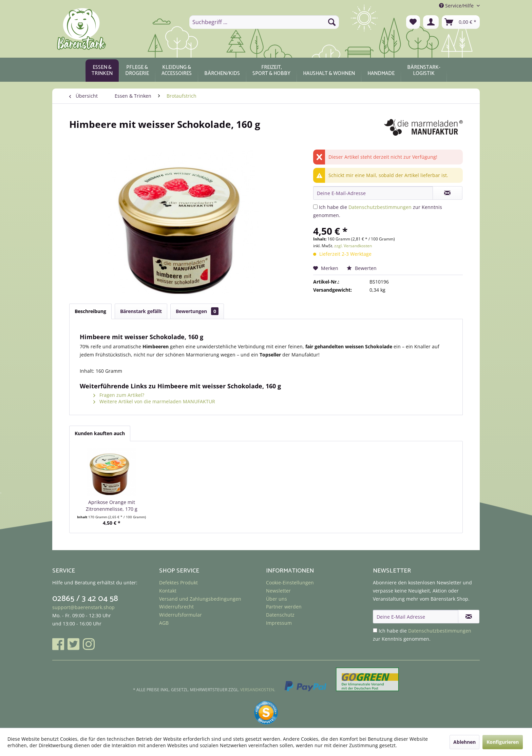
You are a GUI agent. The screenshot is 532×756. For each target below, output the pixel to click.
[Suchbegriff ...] (264, 22)
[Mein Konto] (431, 22)
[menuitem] (264, 22)
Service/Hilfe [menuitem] (457, 6)
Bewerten (362, 268)
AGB (164, 623)
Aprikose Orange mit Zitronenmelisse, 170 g (112, 506)
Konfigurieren (503, 742)
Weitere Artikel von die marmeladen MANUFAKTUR (154, 401)
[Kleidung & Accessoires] (177, 71)
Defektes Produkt (178, 583)
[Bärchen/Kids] (222, 71)
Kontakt (168, 591)
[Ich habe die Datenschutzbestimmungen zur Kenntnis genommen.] (315, 207)
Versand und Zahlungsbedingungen (200, 599)
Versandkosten (257, 690)
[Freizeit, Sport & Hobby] (271, 71)
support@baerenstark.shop (83, 607)
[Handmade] (381, 71)
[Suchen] (332, 22)
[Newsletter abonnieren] (469, 617)
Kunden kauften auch (100, 433)
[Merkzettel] (413, 22)
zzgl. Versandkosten (353, 246)
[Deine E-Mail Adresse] (416, 617)
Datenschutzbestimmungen (380, 207)
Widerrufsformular (180, 615)
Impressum (279, 623)
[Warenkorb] (461, 22)
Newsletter (278, 591)
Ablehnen (464, 742)
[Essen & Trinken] (102, 71)
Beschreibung (90, 311)
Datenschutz (280, 615)
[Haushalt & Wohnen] (329, 71)
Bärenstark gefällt (141, 311)
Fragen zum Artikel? (119, 395)
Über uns (277, 599)
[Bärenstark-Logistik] (424, 71)
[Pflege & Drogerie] (137, 71)
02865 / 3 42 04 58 (85, 599)
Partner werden (284, 607)
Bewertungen (197, 311)
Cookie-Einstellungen (290, 583)
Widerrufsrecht (176, 607)
